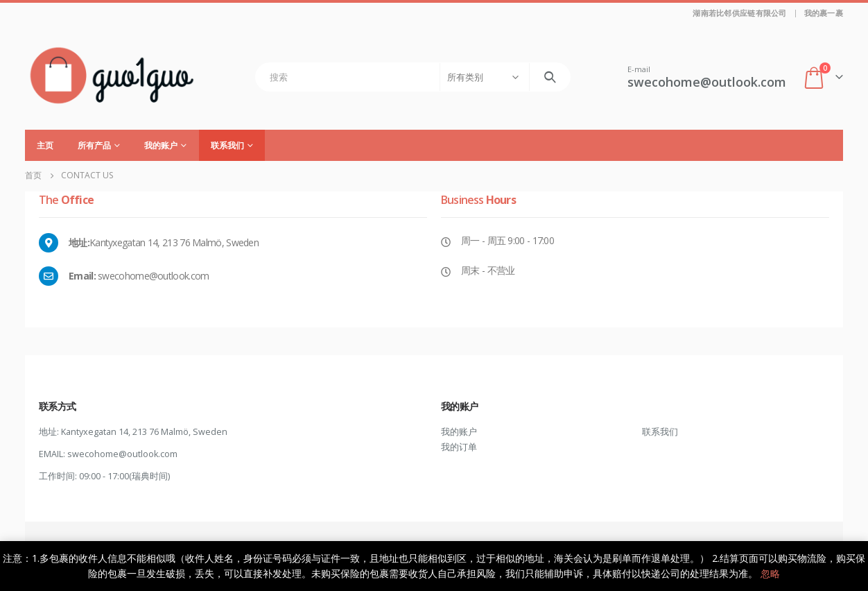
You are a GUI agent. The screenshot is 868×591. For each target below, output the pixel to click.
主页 (45, 145)
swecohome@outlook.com (122, 454)
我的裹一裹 (824, 13)
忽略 (770, 573)
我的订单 (459, 447)
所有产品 (94, 145)
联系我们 (227, 145)
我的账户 (161, 145)
